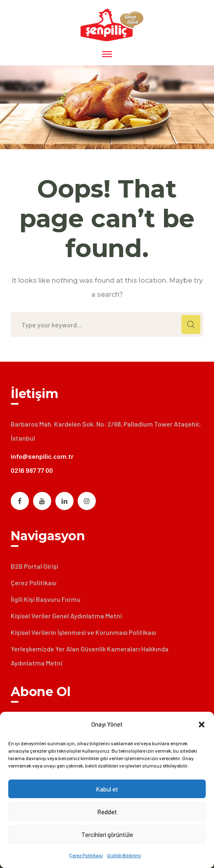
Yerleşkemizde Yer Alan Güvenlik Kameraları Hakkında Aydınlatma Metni (90, 656)
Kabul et (107, 789)
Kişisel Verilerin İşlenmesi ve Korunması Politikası (83, 632)
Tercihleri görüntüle (107, 835)
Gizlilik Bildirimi (124, 855)
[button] (202, 725)
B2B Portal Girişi (34, 566)
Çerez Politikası (86, 855)
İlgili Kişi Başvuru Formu (46, 599)
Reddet (107, 812)
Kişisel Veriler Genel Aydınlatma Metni (66, 616)
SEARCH (191, 324)
